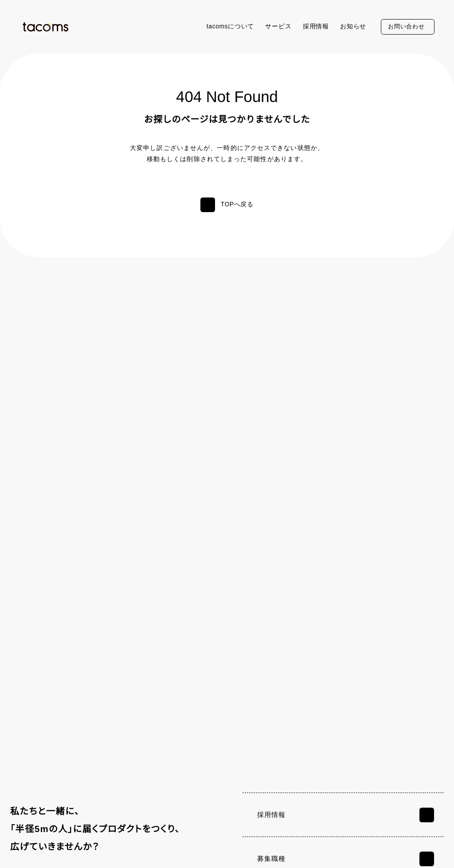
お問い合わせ (406, 26)
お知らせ (353, 27)
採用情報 (316, 27)
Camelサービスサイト (391, 799)
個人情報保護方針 (41, 851)
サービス (278, 27)
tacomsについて (229, 27)
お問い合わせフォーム (364, 642)
